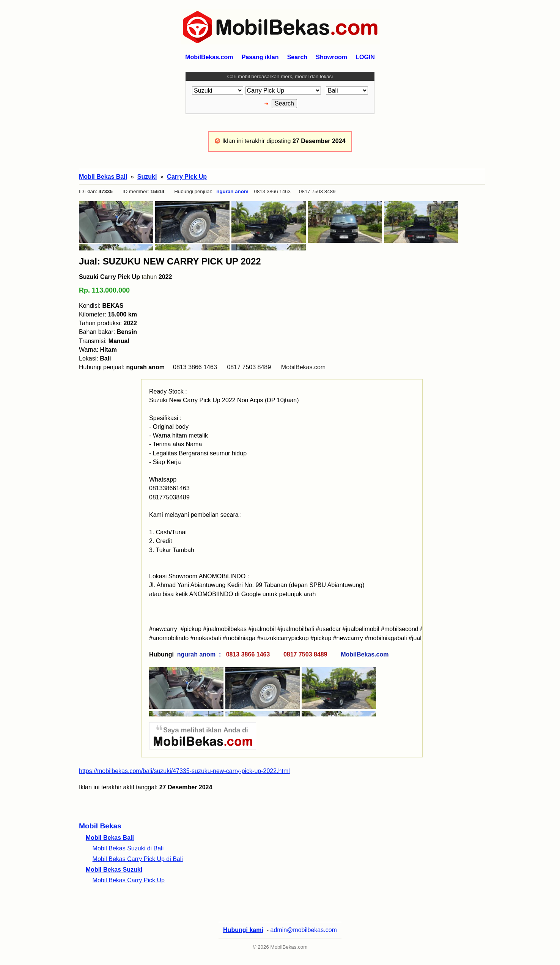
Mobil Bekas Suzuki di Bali (128, 848)
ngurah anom (232, 191)
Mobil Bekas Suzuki (114, 870)
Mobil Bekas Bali (110, 838)
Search (297, 57)
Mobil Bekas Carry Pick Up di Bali (138, 859)
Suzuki (147, 177)
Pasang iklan (260, 57)
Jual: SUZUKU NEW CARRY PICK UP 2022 (170, 261)
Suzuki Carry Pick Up (109, 277)
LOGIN (365, 57)
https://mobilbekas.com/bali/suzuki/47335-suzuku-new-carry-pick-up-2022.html (184, 771)
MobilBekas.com (303, 367)
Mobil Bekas (100, 826)
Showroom (331, 57)
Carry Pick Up (187, 177)
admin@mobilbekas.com (304, 930)
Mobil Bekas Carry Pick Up (129, 880)
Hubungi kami (243, 930)
